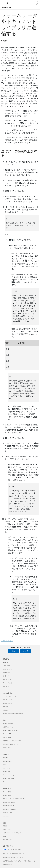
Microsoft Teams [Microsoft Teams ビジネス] (7, 782)
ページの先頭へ (7, 641)
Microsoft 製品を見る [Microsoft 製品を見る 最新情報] (8, 683)
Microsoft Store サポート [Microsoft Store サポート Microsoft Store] (9, 703)
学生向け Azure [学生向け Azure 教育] (7, 748)
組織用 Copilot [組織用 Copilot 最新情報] (6, 672)
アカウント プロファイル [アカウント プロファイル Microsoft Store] (9, 696)
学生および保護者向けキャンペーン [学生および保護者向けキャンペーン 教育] (12, 744)
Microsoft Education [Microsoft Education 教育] (8, 723)
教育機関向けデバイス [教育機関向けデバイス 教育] (8, 727)
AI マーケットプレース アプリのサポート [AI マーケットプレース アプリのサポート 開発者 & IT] (13, 799)
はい (14, 651)
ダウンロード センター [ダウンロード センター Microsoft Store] (9, 700)
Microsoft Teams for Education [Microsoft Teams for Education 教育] (10, 730)
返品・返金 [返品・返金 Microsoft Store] (5, 707)
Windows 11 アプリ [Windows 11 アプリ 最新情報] (8, 686)
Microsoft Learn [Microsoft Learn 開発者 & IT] (7, 795)
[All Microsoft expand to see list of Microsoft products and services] (3, 3)
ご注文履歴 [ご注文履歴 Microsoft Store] (5, 710)
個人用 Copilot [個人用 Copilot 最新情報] (6, 676)
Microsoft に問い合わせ (9, 858)
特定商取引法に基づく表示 (10, 861)
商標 (25, 861)
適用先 (5, 41)
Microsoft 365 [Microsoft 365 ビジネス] (6, 771)
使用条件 (20, 861)
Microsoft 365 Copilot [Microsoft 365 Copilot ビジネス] (8, 778)
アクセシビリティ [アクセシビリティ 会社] (7, 840)
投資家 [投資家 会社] (4, 836)
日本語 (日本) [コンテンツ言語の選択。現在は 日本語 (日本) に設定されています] (9, 846)
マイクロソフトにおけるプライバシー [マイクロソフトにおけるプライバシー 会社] (13, 833)
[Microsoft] (20, 2)
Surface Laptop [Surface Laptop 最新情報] (6, 666)
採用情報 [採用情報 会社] (5, 826)
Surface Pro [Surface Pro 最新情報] (5, 662)
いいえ (26, 651)
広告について (31, 861)
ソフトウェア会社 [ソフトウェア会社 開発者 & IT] (7, 813)
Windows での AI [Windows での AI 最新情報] (7, 679)
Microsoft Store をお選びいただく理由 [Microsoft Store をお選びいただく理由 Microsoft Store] (13, 714)
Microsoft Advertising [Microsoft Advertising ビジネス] (8, 775)
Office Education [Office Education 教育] (7, 737)
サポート (5, 8)
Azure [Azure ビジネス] (4, 765)
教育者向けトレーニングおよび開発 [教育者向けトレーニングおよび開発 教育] (12, 741)
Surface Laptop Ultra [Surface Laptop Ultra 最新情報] (8, 669)
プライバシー (20, 858)
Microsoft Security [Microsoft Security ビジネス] (7, 761)
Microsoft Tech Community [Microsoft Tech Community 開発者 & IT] (9, 802)
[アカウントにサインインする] (37, 3)
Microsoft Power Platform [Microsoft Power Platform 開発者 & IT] (9, 809)
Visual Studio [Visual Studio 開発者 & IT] (6, 816)
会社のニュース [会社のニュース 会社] (7, 829)
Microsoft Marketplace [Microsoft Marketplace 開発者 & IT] (8, 806)
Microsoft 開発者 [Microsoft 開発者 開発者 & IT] (7, 792)
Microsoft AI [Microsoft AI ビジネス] (6, 758)
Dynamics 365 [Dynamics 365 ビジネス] (6, 768)
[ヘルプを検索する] (7, 3)
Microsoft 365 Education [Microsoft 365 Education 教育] (9, 734)
